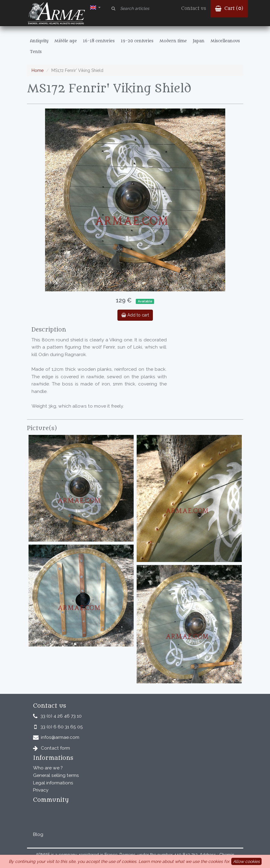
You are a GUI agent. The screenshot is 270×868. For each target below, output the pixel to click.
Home (38, 70)
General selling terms (56, 775)
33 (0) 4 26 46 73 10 (61, 716)
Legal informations (53, 783)
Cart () (229, 9)
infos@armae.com (60, 737)
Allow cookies (246, 861)
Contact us (194, 9)
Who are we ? (48, 768)
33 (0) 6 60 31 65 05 (62, 727)
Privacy (41, 790)
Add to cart (135, 315)
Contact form (55, 748)
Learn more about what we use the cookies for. (184, 861)
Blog (38, 834)
